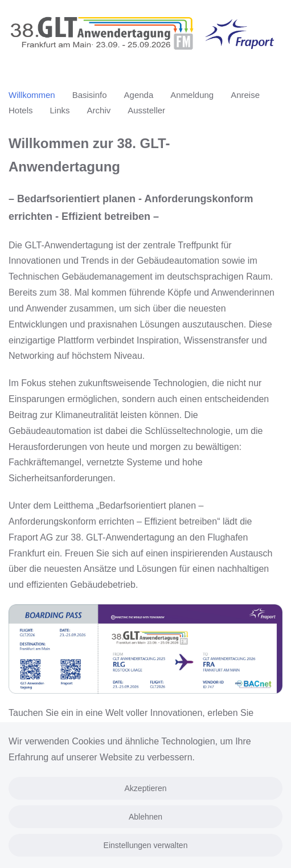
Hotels (21, 110)
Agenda (139, 95)
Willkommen (32, 95)
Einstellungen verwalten (146, 845)
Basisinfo (90, 95)
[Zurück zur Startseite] (145, 37)
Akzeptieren (146, 788)
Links (60, 110)
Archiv (99, 110)
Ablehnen (145, 817)
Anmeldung (192, 95)
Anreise (245, 95)
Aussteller (146, 110)
